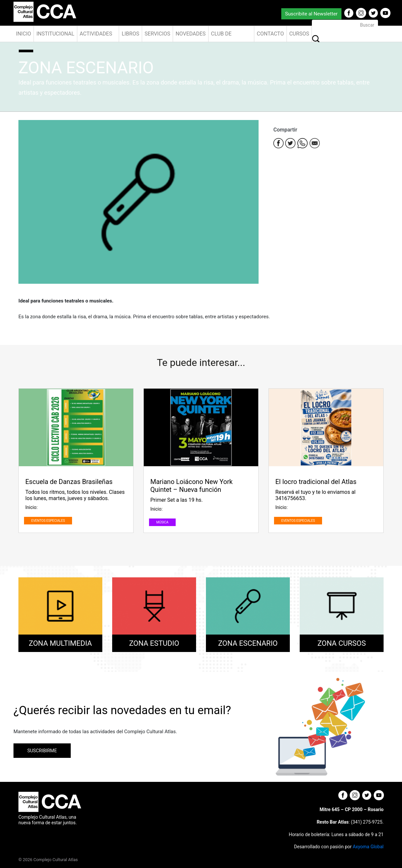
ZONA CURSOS (342, 643)
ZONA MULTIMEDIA (61, 643)
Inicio (24, 34)
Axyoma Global (368, 847)
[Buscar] (345, 25)
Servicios (157, 34)
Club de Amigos (221, 36)
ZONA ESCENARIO (248, 643)
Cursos (299, 34)
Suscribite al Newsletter (311, 14)
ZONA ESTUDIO (154, 643)
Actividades (96, 34)
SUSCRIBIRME (42, 751)
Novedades (191, 34)
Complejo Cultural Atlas (56, 860)
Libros (130, 34)
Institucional (55, 34)
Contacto (270, 34)
